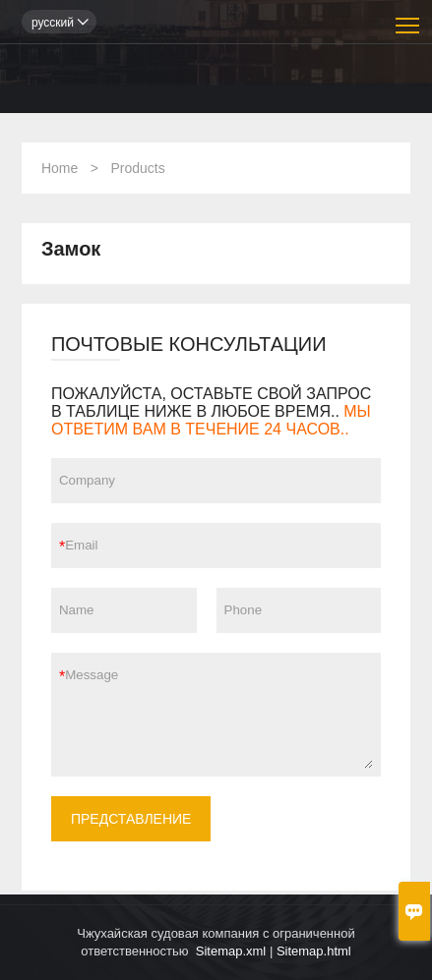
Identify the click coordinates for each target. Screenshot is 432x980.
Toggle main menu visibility (409, 18)
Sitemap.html (314, 951)
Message (219, 715)
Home (60, 168)
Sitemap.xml (231, 951)
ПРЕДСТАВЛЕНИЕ (131, 819)
